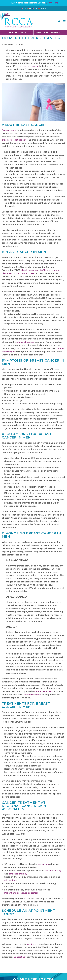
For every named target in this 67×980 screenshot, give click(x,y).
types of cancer (30, 66)
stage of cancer (26, 342)
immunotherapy (53, 871)
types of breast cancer (14, 140)
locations (32, 944)
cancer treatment (44, 691)
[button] (59, 21)
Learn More (52, 3)
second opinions (33, 695)
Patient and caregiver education (21, 893)
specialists (43, 864)
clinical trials (11, 880)
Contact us (19, 957)
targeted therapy (18, 874)
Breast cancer (10, 130)
